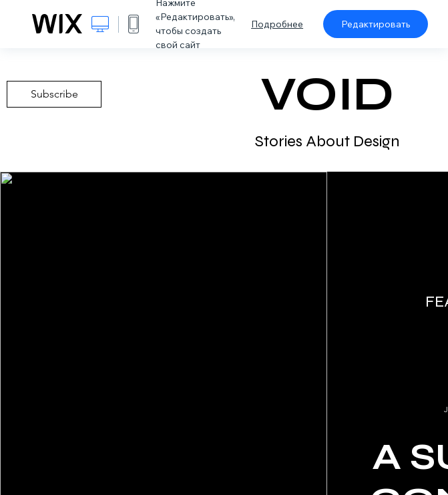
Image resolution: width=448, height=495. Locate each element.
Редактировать (376, 24)
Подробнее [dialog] (277, 24)
